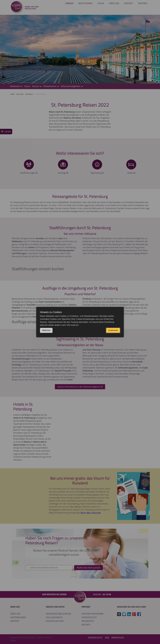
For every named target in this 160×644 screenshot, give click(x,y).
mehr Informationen (70, 325)
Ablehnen (46, 330)
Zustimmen (113, 330)
